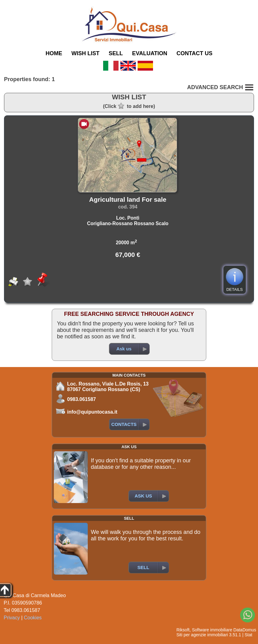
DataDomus (245, 630)
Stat (248, 635)
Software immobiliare (212, 630)
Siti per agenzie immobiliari (202, 635)
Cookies (33, 618)
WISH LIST (85, 53)
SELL (116, 53)
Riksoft (183, 630)
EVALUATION (150, 53)
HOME (54, 53)
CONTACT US (194, 53)
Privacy (12, 618)
